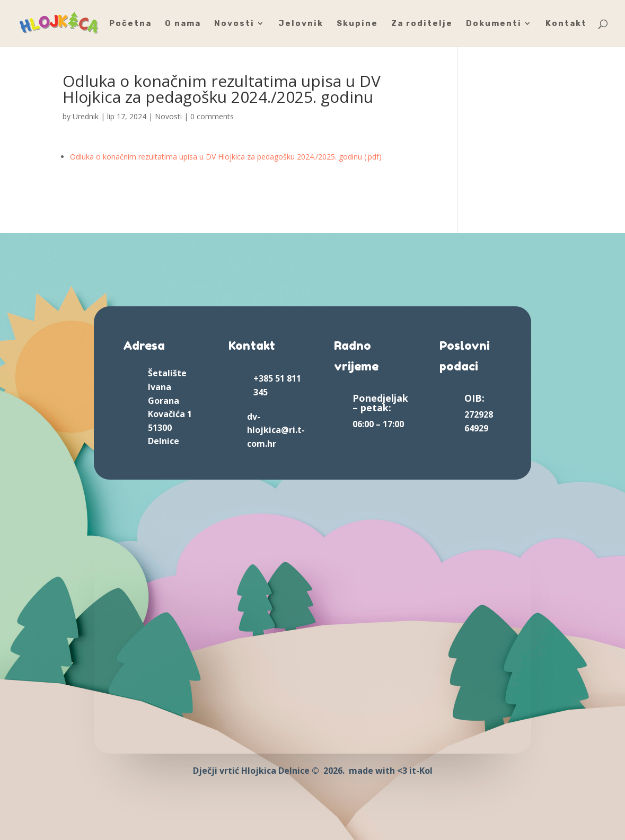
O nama (183, 24)
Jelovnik (301, 24)
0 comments (212, 116)
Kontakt (566, 24)
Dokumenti (494, 24)
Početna (130, 24)
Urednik (86, 116)
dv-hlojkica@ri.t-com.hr (276, 430)
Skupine (357, 24)
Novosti (234, 24)
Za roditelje (422, 24)
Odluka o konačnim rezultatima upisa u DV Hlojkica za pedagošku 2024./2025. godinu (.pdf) (226, 157)
